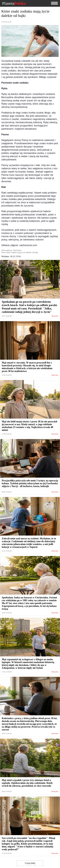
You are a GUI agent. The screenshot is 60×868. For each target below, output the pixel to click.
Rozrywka (55, 316)
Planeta (14, 3)
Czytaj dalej (30, 863)
